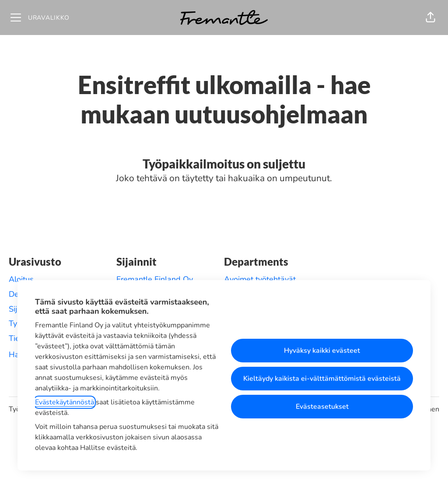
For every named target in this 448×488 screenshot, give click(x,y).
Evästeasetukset (322, 407)
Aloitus (21, 279)
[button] (430, 18)
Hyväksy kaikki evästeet (322, 351)
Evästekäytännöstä (65, 402)
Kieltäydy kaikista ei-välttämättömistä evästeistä (322, 379)
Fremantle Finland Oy (155, 279)
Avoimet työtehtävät (260, 279)
